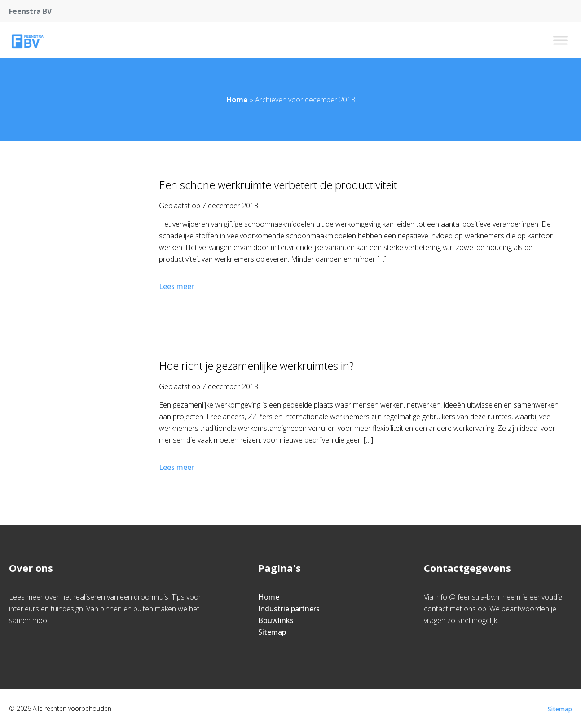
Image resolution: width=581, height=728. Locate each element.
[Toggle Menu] (560, 40)
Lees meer (177, 286)
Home (237, 100)
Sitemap (272, 632)
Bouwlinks (276, 620)
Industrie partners (289, 609)
